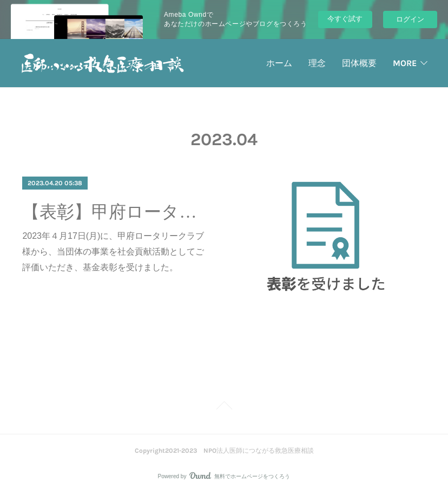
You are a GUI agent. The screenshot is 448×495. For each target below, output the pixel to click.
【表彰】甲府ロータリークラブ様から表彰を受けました (114, 212)
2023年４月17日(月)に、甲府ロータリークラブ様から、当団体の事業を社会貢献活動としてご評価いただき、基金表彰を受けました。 (113, 252)
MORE (405, 63)
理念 (317, 63)
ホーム (279, 63)
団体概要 (359, 63)
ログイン (410, 19)
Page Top (224, 407)
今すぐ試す (345, 19)
